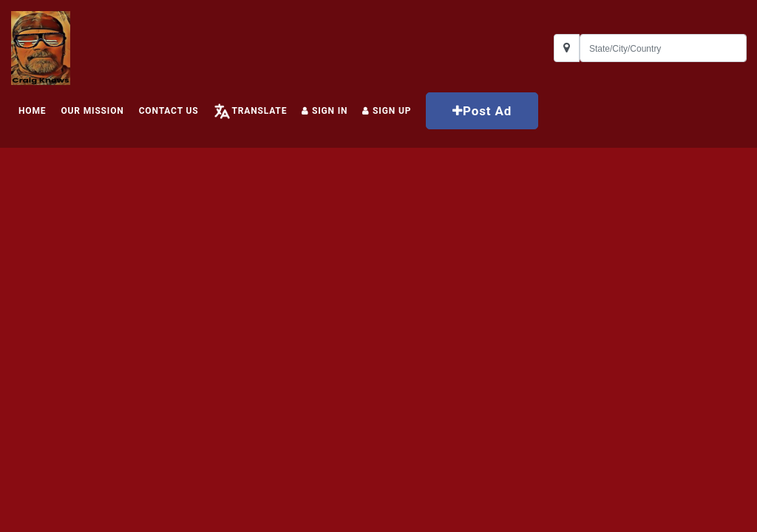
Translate (259, 111)
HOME (32, 111)
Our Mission (92, 111)
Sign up (387, 111)
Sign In (325, 111)
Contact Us (169, 111)
